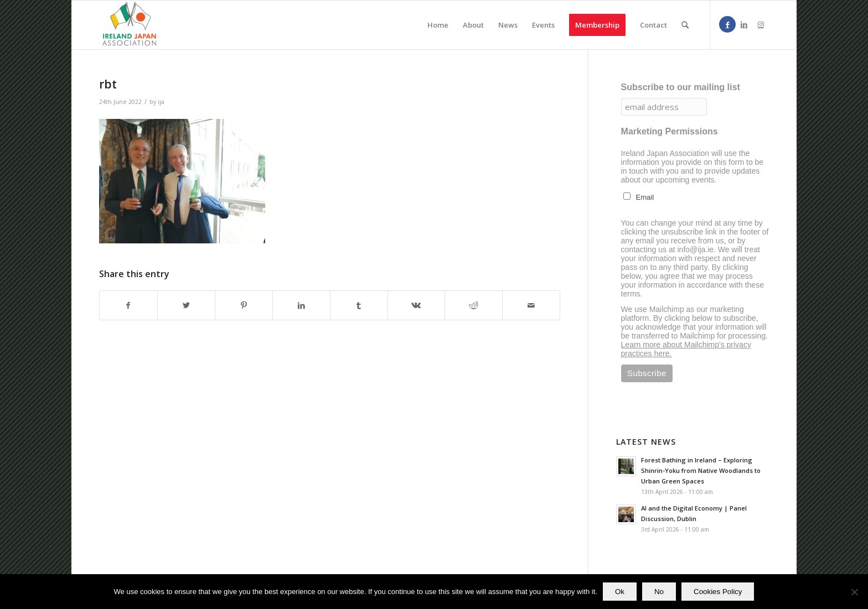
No (659, 592)
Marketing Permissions (670, 131)
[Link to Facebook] (727, 24)
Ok (620, 592)
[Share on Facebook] (128, 305)
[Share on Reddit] (474, 305)
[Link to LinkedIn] (744, 24)
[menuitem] (438, 25)
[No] (854, 592)
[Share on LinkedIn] (301, 305)
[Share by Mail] (531, 305)
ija (161, 102)
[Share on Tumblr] (359, 305)
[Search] (685, 25)
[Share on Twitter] (186, 305)
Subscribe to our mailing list (681, 87)
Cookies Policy (718, 592)
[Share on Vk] (417, 305)
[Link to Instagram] (761, 24)
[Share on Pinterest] (244, 305)
